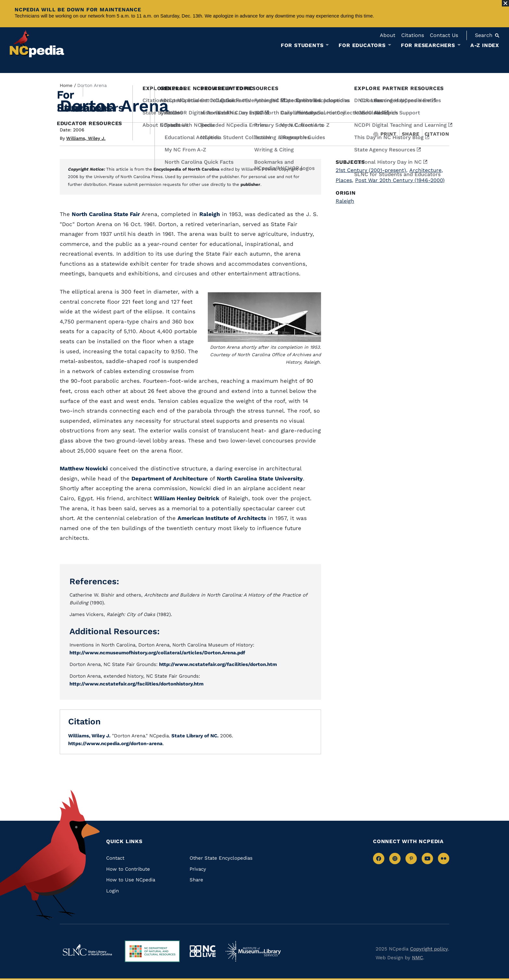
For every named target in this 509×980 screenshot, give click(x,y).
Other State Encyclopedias (221, 858)
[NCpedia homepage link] (37, 44)
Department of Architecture (170, 478)
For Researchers (428, 45)
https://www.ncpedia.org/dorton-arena (115, 744)
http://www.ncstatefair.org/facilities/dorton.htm (218, 664)
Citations (413, 35)
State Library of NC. (194, 736)
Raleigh (210, 214)
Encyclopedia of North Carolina (186, 169)
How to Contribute (128, 869)
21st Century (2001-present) (372, 170)
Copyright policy (429, 949)
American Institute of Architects (222, 518)
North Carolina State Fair (106, 214)
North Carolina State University (260, 478)
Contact (115, 858)
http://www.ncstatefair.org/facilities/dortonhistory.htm (137, 684)
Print (385, 134)
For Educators (362, 45)
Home (66, 85)
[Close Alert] (505, 3)
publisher (250, 184)
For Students (302, 45)
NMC (417, 958)
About (388, 35)
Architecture (426, 170)
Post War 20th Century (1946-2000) (400, 180)
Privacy (198, 869)
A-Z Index (485, 45)
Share (411, 134)
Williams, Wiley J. (86, 138)
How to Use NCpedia (131, 880)
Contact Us (444, 35)
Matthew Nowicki (84, 468)
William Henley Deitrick (187, 498)
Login (112, 891)
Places (344, 180)
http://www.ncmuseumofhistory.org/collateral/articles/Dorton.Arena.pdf (157, 653)
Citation (437, 134)
